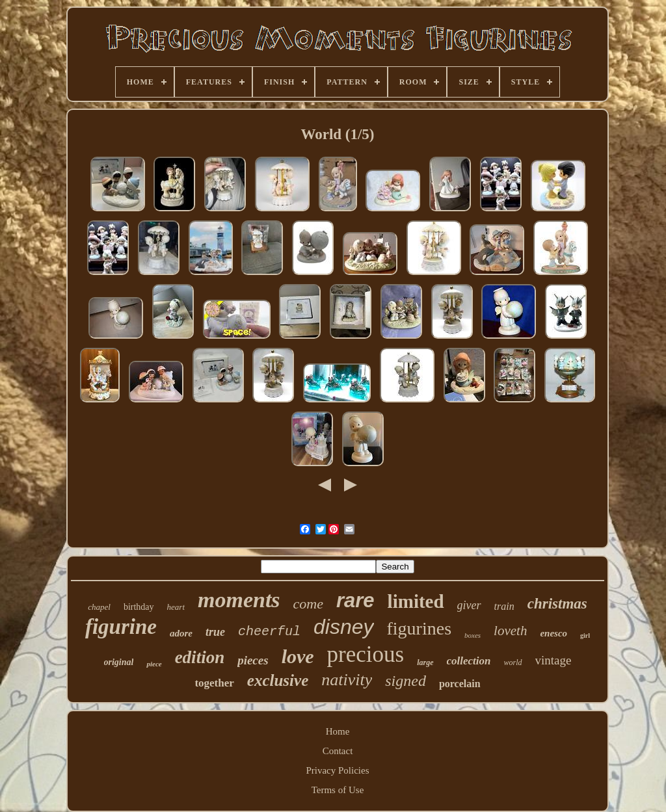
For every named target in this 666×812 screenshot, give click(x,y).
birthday (139, 607)
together (214, 683)
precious (366, 654)
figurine (121, 627)
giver (469, 605)
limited (416, 601)
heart (176, 607)
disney (344, 627)
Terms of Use (338, 790)
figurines (420, 628)
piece (154, 664)
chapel (99, 607)
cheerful (269, 632)
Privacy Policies (337, 770)
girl (585, 635)
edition (200, 657)
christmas (557, 604)
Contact (338, 751)
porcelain (460, 684)
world (513, 662)
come (308, 604)
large (425, 662)
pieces (253, 660)
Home (338, 731)
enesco (553, 633)
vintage (553, 660)
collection (469, 661)
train (504, 606)
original (119, 662)
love (298, 656)
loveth (510, 631)
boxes (473, 635)
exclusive (278, 680)
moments (239, 600)
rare (355, 600)
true (215, 632)
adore (181, 633)
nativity (347, 680)
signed (406, 681)
